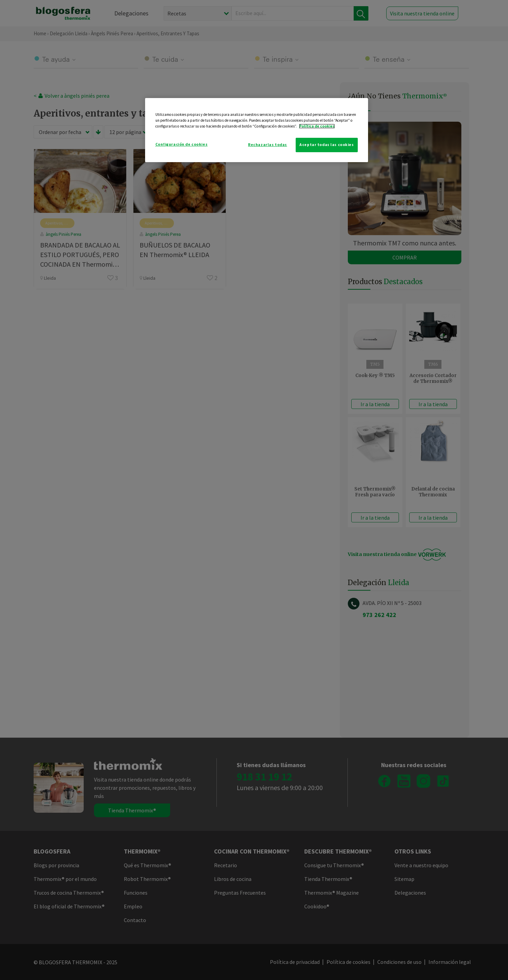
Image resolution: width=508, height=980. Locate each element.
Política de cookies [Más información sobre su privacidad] (317, 126)
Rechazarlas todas (268, 145)
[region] (257, 130)
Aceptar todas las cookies (327, 145)
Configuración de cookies (182, 144)
